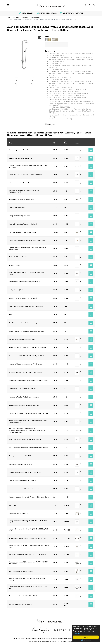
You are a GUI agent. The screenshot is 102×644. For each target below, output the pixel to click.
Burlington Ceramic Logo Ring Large (19, 216)
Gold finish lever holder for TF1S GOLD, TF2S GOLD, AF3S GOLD (27, 555)
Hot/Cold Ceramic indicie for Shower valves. (22, 199)
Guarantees (70, 638)
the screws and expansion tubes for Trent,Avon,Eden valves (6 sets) (29, 497)
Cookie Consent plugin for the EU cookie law (86, 640)
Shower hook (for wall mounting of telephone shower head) (27, 331)
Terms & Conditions (51, 638)
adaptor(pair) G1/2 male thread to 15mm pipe (22, 389)
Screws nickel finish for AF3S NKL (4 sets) (21, 571)
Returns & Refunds (39, 638)
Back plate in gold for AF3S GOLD (19, 514)
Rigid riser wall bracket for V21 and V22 (20, 158)
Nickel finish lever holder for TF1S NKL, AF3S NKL (23, 596)
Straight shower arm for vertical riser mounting (23, 323)
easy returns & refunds (47, 13)
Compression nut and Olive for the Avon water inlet (24, 405)
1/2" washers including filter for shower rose (22, 183)
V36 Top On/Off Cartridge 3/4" (18, 257)
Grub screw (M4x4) (14, 265)
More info (76, 633)
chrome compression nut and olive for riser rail (23, 150)
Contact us (17, 638)
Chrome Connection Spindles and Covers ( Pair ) (23, 481)
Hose (10, 315)
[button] (86, 5)
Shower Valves (35, 18)
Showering (25, 18)
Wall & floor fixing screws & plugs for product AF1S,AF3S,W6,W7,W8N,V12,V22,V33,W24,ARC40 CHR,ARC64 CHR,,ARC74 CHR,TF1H (27, 431)
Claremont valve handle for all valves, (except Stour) (24, 282)
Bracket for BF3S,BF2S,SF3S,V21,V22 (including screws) (25, 175)
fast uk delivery (26, 13)
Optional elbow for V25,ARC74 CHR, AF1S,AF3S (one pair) (26, 372)
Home (9, 18)
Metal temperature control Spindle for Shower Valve (24, 489)
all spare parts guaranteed (72, 13)
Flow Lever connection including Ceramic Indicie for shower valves (28, 448)
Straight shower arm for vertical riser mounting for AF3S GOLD (27, 538)
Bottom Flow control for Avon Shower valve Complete (25, 439)
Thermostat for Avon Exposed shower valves (22, 232)
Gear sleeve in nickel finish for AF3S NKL (21, 604)
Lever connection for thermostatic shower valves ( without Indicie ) (29, 381)
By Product (16, 18)
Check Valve (12, 505)
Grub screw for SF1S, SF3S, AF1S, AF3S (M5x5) (23, 298)
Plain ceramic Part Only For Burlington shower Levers (24, 397)
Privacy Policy (62, 638)
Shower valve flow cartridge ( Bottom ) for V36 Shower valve (27, 241)
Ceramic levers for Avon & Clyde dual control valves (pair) (26, 306)
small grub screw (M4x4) (16, 290)
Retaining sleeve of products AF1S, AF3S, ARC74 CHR (25, 472)
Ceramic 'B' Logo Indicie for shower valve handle (23, 224)
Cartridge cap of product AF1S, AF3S (20, 456)
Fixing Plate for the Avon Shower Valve (20, 464)
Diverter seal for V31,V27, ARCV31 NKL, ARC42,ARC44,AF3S (27, 356)
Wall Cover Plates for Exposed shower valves (22, 339)
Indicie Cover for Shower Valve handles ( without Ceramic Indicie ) (28, 413)
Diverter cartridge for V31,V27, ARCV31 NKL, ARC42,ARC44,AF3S (28, 348)
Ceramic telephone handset (17, 208)
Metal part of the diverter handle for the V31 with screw (25, 364)
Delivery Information (27, 638)
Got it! (86, 637)
